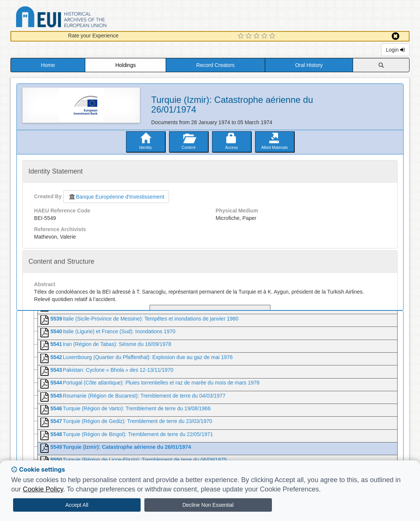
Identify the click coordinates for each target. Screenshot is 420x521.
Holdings (125, 65)
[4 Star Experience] (265, 36)
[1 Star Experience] (242, 36)
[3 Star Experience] (257, 36)
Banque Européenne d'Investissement (116, 197)
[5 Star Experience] (273, 36)
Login (395, 50)
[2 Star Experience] (250, 36)
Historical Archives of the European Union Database (82, 18)
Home (48, 65)
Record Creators (216, 65)
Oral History (309, 65)
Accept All (77, 505)
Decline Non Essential (208, 505)
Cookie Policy (43, 489)
